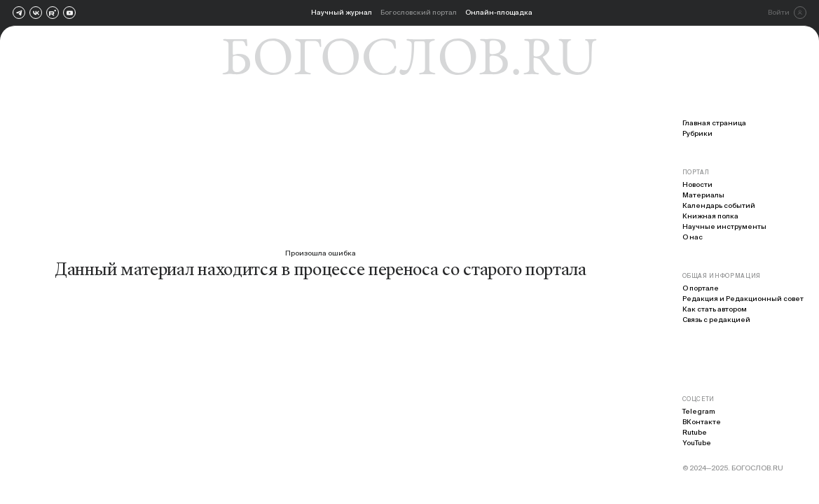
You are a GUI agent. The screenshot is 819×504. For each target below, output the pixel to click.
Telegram (699, 411)
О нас (693, 237)
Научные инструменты (724, 226)
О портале (701, 288)
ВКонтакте (702, 422)
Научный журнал (342, 12)
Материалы (703, 195)
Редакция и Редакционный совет (743, 299)
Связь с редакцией (716, 320)
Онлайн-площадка (499, 12)
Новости (697, 184)
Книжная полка (710, 216)
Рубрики (697, 133)
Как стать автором (715, 309)
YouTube (697, 443)
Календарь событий (719, 205)
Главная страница (714, 123)
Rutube (695, 432)
